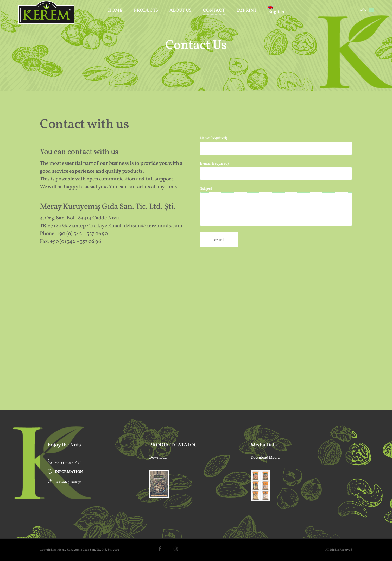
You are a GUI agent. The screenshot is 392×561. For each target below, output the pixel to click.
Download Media (265, 458)
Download (158, 458)
